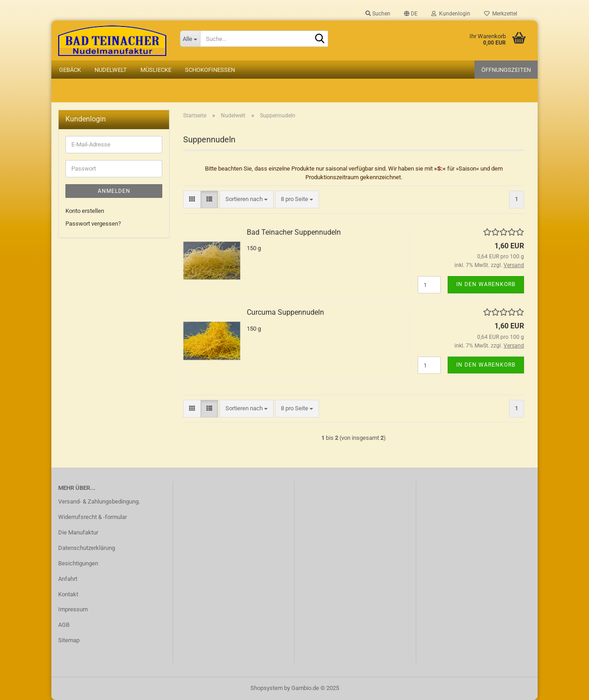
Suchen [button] (378, 14)
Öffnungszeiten (506, 70)
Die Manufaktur (78, 532)
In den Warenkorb (486, 284)
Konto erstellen (85, 211)
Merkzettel (501, 14)
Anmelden (114, 191)
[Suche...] (190, 39)
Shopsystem (267, 688)
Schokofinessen (210, 70)
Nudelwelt (111, 70)
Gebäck (70, 70)
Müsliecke (156, 70)
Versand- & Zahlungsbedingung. (99, 501)
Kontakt (68, 594)
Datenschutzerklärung (87, 548)
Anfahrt (68, 579)
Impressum (73, 609)
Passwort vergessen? (93, 224)
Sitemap (69, 640)
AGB (64, 625)
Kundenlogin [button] (451, 14)
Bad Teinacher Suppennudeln (294, 232)
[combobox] (247, 199)
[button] (411, 14)
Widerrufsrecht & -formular (92, 517)
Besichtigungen (78, 563)
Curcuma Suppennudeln (285, 312)
